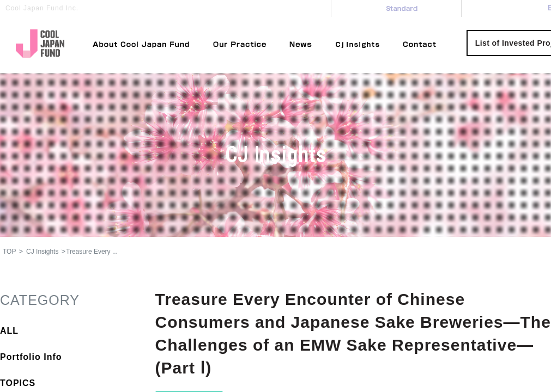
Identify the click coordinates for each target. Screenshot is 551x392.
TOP (9, 252)
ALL (9, 331)
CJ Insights (42, 252)
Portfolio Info (31, 357)
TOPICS (18, 383)
